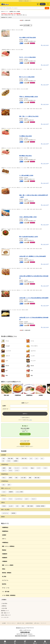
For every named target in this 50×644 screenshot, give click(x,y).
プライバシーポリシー (11, 623)
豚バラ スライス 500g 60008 (27, 77)
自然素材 (3, 455)
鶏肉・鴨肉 (10, 459)
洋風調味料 (5, 554)
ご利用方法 (4, 606)
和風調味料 (5, 558)
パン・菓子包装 (6, 592)
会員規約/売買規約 (29, 623)
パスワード (5, 409)
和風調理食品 (5, 474)
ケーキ (4, 499)
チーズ (17, 471)
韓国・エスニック (6, 488)
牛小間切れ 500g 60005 (26, 136)
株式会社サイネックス (21, 628)
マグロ (9, 461)
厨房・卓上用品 (5, 510)
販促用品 (13, 513)
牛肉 (4, 459)
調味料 (3, 517)
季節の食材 (6, 395)
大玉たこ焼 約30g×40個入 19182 (28, 217)
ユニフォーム (5, 513)
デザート (15, 11)
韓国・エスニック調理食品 (8, 546)
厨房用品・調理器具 (7, 573)
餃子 (9, 485)
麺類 (30, 478)
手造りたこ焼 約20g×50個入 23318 (29, 97)
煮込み (32, 468)
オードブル (25, 468)
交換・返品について (5, 613)
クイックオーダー (5, 617)
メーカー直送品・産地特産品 (9, 595)
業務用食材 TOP (4, 17)
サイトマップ (43, 623)
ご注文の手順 (4, 608)
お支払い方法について (6, 615)
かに (42, 459)
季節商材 (4, 550)
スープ (39, 468)
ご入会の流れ (4, 603)
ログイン (43, 4)
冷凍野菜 (11, 11)
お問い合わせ (37, 623)
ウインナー (17, 468)
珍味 (16, 478)
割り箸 (4, 506)
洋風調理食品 (5, 464)
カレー (4, 471)
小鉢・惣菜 (23, 478)
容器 (23, 506)
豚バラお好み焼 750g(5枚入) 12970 (29, 237)
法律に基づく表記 (21, 623)
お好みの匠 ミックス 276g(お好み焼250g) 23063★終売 (34, 298)
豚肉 (17, 459)
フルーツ (34, 499)
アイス (10, 499)
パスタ (45, 468)
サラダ (10, 471)
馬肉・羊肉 (24, 459)
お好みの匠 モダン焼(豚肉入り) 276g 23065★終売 (33, 256)
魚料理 (10, 478)
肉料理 (4, 468)
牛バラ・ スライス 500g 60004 (27, 57)
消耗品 (3, 502)
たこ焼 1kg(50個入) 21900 (26, 175)
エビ (31, 459)
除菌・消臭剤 (30, 506)
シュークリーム (19, 499)
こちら (30, 420)
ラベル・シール (6, 588)
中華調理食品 (5, 481)
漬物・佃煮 (37, 478)
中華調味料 (5, 561)
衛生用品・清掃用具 (40, 506)
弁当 (17, 506)
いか (37, 459)
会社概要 (4, 623)
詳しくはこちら (44, 45)
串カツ (4, 478)
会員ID (4, 406)
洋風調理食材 (18, 395)
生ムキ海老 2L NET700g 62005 (28, 38)
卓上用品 (4, 576)
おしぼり (11, 506)
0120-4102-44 (25, 632)
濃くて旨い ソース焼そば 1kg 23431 (29, 116)
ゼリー (27, 499)
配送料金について (5, 611)
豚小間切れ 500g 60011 (26, 156)
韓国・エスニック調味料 (8, 565)
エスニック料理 (19, 492)
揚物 (10, 468)
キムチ (4, 492)
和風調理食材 (29, 395)
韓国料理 (11, 492)
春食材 (19, 11)
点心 (4, 485)
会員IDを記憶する (26, 418)
